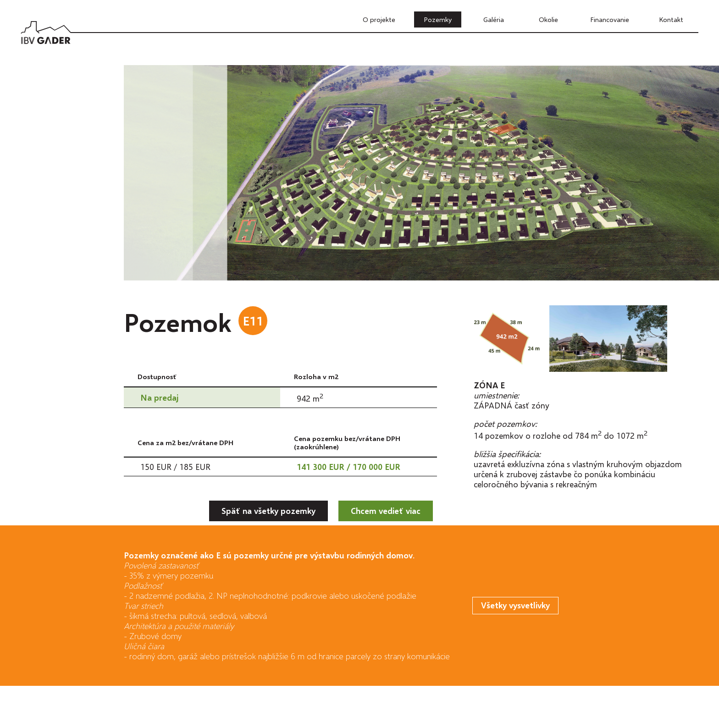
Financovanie (610, 19)
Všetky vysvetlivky (515, 605)
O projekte (379, 19)
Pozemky (438, 19)
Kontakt (671, 19)
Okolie (548, 19)
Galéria (494, 19)
